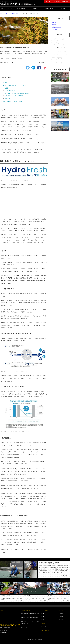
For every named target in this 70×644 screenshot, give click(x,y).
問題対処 (14, 58)
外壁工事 (42, 616)
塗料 (60, 62)
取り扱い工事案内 (21, 9)
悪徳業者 (59, 59)
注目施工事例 (43, 626)
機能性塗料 (21, 58)
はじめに (5, 82)
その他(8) (54, 29)
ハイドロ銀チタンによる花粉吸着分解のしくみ (17, 93)
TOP (48, 1)
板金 (65, 47)
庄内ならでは (60, 43)
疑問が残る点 (8, 98)
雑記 (2, 58)
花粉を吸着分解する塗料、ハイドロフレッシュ (15, 85)
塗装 (53, 43)
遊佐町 (60, 51)
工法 (53, 59)
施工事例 (65, 1)
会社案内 (63, 9)
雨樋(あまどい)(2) (56, 27)
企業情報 (61, 616)
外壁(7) (53, 25)
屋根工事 (42, 614)
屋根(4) (53, 22)
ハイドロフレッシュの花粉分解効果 (14, 96)
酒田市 (54, 51)
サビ (53, 47)
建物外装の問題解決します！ (7, 9)
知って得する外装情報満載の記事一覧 (11, 14)
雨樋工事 (42, 619)
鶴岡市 (66, 51)
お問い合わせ (56, 1)
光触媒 (6, 88)
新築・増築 (61, 40)
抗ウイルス (63, 55)
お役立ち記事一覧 (49, 9)
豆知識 (8, 58)
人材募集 (61, 619)
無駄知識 (54, 62)
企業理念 (61, 614)
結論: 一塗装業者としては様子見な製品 (13, 101)
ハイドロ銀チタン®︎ (10, 91)
